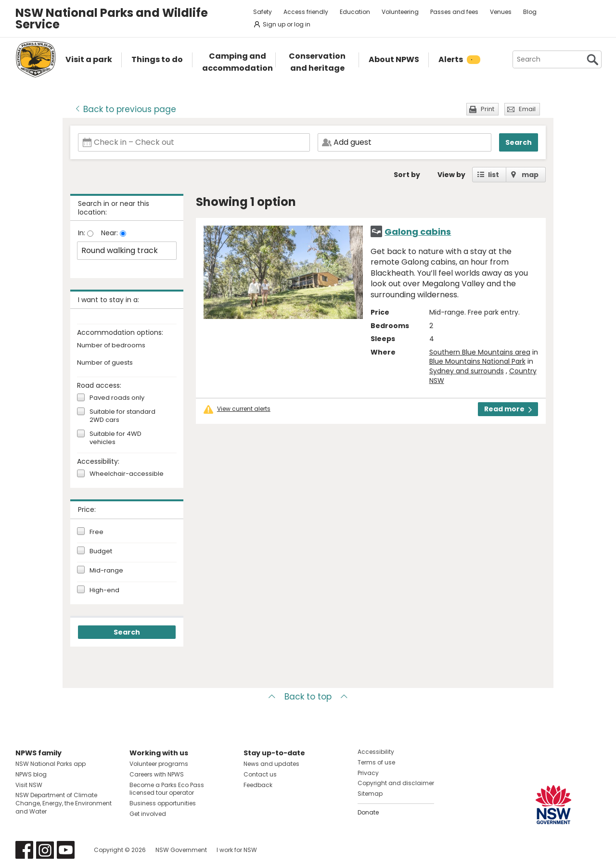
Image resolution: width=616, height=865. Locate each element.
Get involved (148, 814)
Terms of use (376, 762)
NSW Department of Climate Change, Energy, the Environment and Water (64, 803)
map (530, 175)
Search (519, 142)
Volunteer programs (159, 764)
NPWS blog (31, 774)
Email (527, 109)
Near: (110, 233)
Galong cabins (418, 232)
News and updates (271, 764)
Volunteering (400, 12)
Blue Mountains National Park (477, 361)
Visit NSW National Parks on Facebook (24, 850)
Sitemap (370, 794)
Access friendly (306, 12)
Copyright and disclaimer (396, 783)
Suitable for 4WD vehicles (115, 438)
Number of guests (105, 363)
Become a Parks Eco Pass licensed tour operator (167, 789)
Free (96, 532)
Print (488, 109)
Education (355, 12)
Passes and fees (454, 12)
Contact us (260, 774)
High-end (104, 590)
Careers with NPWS (157, 774)
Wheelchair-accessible (127, 474)
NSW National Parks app (51, 764)
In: (83, 233)
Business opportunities (163, 803)
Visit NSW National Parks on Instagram (45, 850)
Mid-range (106, 571)
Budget (101, 551)
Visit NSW (29, 785)
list (494, 175)
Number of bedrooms (111, 346)
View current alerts (244, 409)
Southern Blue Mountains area (480, 352)
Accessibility (376, 752)
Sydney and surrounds (467, 371)
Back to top (308, 697)
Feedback (258, 785)
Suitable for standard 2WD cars (122, 416)
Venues (501, 12)
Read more (508, 409)
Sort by (407, 175)
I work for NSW (237, 850)
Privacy (368, 773)
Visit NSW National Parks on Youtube (66, 850)
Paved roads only (117, 398)
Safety (263, 12)
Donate (368, 812)
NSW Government (181, 850)
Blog (530, 12)
